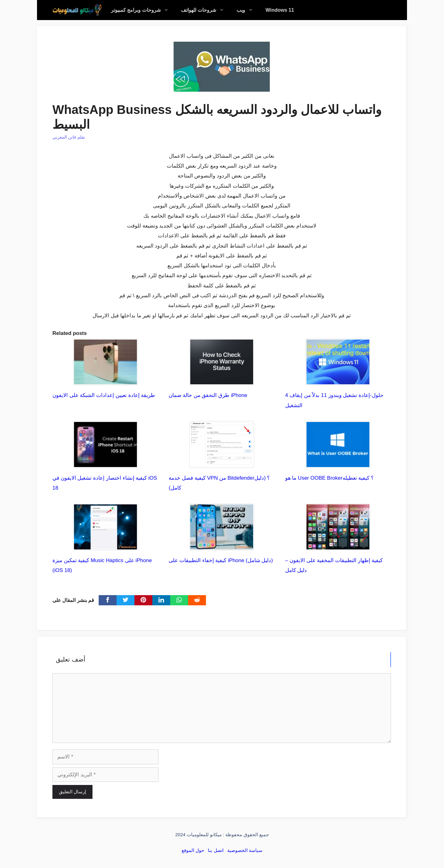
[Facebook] (108, 600)
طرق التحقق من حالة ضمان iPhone (208, 395)
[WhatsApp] (179, 600)
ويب (248, 10)
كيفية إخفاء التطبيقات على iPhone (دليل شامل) (221, 560)
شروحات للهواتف (206, 10)
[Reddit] (197, 600)
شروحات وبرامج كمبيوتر (143, 10)
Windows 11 (280, 10)
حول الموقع (193, 850)
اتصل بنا (216, 850)
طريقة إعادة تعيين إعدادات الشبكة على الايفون (104, 395)
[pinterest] (143, 600)
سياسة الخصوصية (245, 850)
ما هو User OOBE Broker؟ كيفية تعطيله (329, 478)
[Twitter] (125, 600)
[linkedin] (161, 600)
